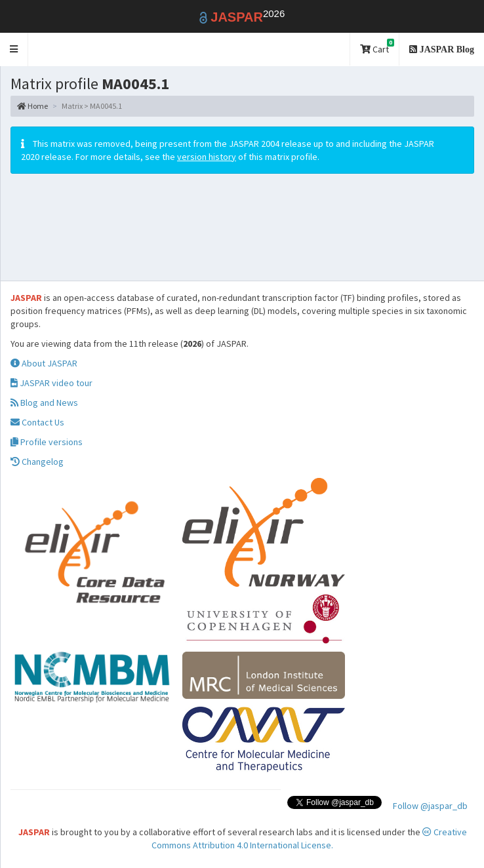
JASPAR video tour (51, 383)
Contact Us (37, 422)
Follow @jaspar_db (430, 806)
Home (32, 106)
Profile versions (47, 442)
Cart (377, 47)
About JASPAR (44, 363)
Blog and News (44, 403)
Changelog (37, 462)
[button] (14, 49)
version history (207, 157)
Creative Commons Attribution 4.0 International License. (309, 838)
